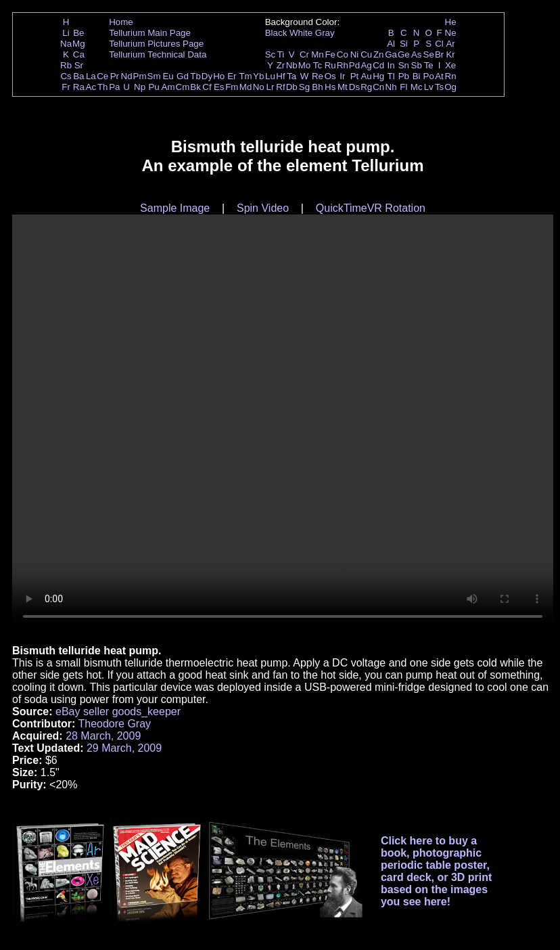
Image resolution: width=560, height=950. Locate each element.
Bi (417, 76)
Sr (79, 65)
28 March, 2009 (103, 736)
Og (450, 87)
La (91, 76)
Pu (154, 87)
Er (232, 76)
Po (429, 76)
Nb (292, 65)
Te (429, 65)
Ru (330, 65)
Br (439, 54)
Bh (317, 87)
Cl (439, 44)
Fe (330, 54)
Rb (66, 65)
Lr (271, 87)
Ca (79, 54)
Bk (195, 87)
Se (429, 54)
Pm (140, 76)
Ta (291, 76)
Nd (127, 76)
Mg (79, 44)
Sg (304, 87)
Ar (450, 44)
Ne (451, 33)
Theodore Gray (114, 724)
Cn (378, 87)
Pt (355, 76)
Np (140, 87)
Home (121, 22)
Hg (378, 76)
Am (168, 87)
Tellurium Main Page (150, 33)
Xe (450, 65)
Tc (318, 65)
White (301, 33)
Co (343, 54)
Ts (439, 87)
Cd (378, 65)
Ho (219, 76)
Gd (183, 76)
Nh (391, 87)
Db (292, 87)
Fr (66, 87)
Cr (304, 54)
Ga (391, 54)
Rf (280, 87)
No (259, 87)
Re (318, 76)
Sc (271, 54)
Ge (404, 54)
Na (66, 44)
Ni (355, 54)
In (391, 65)
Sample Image (175, 208)
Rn (451, 76)
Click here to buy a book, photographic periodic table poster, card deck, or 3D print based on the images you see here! (437, 871)
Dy (207, 76)
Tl (391, 76)
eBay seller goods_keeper (118, 711)
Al (391, 44)
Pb (404, 76)
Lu (270, 76)
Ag (366, 65)
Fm (232, 87)
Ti (281, 54)
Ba (78, 76)
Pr (115, 76)
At (439, 76)
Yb (258, 76)
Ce (102, 76)
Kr (450, 54)
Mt (343, 87)
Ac (91, 87)
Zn (379, 54)
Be (78, 33)
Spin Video (263, 208)
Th (103, 87)
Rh (343, 65)
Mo (305, 65)
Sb (417, 65)
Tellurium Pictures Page (156, 44)
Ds (354, 87)
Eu (168, 76)
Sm (154, 76)
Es (219, 87)
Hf (280, 76)
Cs (66, 76)
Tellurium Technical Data (158, 54)
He (451, 22)
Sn (404, 65)
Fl (403, 87)
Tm (245, 76)
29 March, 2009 (124, 748)
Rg (366, 87)
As (417, 54)
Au (366, 76)
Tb (195, 76)
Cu (366, 54)
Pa (114, 87)
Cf (207, 87)
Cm (183, 87)
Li (66, 33)
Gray (325, 33)
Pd (354, 65)
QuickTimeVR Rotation (371, 208)
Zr (281, 65)
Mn (318, 54)
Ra (79, 87)
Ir (342, 76)
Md (246, 87)
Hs (330, 87)
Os (330, 76)
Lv (429, 87)
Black (276, 33)
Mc (417, 87)
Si (404, 44)
